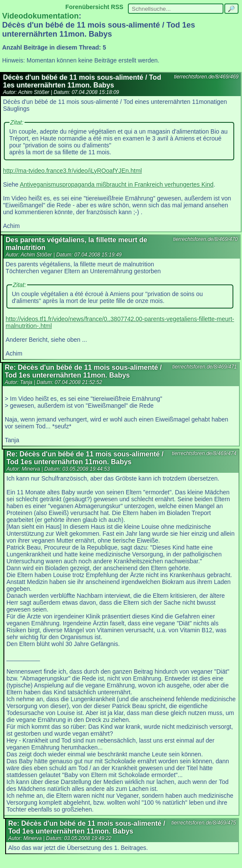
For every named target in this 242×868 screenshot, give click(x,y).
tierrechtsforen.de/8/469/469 (206, 77)
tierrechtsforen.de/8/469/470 (205, 239)
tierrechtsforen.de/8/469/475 (204, 823)
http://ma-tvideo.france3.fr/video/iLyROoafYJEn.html (72, 171)
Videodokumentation (40, 16)
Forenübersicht (87, 7)
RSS (117, 7)
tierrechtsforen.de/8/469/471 (205, 367)
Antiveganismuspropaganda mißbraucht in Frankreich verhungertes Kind (117, 184)
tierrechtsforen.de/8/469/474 (204, 453)
